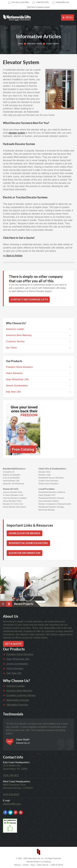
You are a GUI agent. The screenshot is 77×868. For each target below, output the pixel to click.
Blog (33, 865)
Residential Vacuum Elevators (51, 478)
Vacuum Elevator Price (13, 492)
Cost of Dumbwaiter (11, 478)
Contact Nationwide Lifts (29, 299)
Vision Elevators (14, 373)
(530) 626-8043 (11, 794)
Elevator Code (44, 475)
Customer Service (15, 341)
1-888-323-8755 (42, 2)
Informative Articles (34, 44)
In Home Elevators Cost (13, 495)
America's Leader (15, 329)
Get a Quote (13, 644)
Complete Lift (9, 472)
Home (21, 44)
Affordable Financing (17, 705)
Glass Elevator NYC (47, 495)
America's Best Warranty (19, 335)
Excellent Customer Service (21, 695)
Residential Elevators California (52, 492)
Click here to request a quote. (38, 7)
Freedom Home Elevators (19, 367)
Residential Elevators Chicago (51, 507)
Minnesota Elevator (47, 510)
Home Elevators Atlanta (48, 501)
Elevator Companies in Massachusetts (55, 504)
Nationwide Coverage (18, 700)
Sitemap (17, 865)
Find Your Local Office (20, 2)
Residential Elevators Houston (51, 498)
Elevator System (52, 44)
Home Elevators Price (12, 501)
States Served (42, 865)
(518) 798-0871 (11, 775)
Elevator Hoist (44, 472)
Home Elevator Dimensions (15, 507)
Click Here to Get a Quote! (19, 238)
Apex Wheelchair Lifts (17, 379)
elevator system (17, 133)
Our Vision (11, 348)
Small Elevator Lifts (11, 481)
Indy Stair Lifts (13, 392)
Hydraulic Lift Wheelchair (14, 484)
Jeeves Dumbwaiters (17, 386)
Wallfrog (47, 862)
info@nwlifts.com (62, 2)
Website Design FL (34, 862)
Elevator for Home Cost (13, 504)
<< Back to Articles (13, 256)
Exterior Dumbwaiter (12, 475)
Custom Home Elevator (48, 481)
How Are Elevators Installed (15, 498)
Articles (26, 865)
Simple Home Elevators (48, 484)
